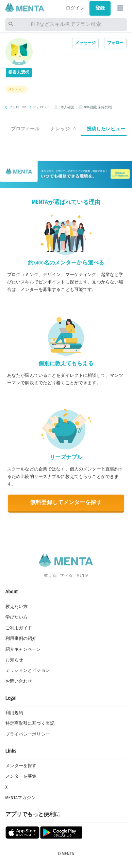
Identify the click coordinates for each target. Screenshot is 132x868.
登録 (100, 8)
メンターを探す (21, 766)
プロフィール (25, 129)
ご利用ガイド (19, 628)
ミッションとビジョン (28, 670)
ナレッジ (63, 129)
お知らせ (14, 660)
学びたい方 (17, 617)
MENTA (68, 854)
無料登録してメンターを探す (66, 503)
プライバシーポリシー (28, 734)
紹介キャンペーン (23, 649)
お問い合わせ (19, 681)
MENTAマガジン (21, 798)
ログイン (75, 8)
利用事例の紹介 (21, 639)
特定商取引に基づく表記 (30, 723)
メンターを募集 (21, 776)
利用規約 (14, 713)
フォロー (115, 43)
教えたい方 (17, 607)
